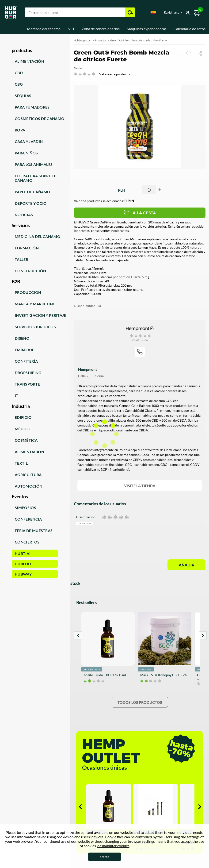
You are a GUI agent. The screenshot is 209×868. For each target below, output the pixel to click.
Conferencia (28, 519)
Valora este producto (114, 74)
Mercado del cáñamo (44, 29)
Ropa (20, 130)
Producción (28, 292)
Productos (101, 40)
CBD (19, 73)
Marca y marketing (35, 304)
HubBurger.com (83, 40)
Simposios (25, 508)
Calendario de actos (190, 29)
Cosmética (26, 440)
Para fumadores (32, 107)
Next (203, 635)
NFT (71, 29)
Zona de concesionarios (101, 29)
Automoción (28, 486)
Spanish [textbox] (153, 12)
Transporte (27, 384)
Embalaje (25, 350)
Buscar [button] (130, 12)
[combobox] (153, 13)
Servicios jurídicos (35, 327)
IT (17, 396)
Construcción (30, 271)
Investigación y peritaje (40, 315)
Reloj (188, 53)
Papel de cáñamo (33, 192)
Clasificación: (86, 517)
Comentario (85, 523)
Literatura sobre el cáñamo (35, 178)
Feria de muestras (34, 531)
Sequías (23, 96)
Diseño (22, 338)
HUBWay (23, 574)
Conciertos (27, 542)
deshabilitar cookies (113, 846)
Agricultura (28, 475)
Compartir (202, 53)
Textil (21, 463)
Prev (78, 635)
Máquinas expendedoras (147, 29)
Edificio (23, 417)
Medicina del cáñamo (38, 236)
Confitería (26, 361)
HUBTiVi (23, 553)
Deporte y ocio (31, 203)
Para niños (26, 153)
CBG (19, 84)
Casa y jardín (29, 141)
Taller (21, 259)
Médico (23, 429)
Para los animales (34, 164)
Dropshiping (28, 373)
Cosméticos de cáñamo (40, 119)
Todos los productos (140, 702)
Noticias (24, 215)
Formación (27, 248)
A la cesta (144, 213)
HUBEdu (23, 564)
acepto (104, 857)
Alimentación (29, 61)
